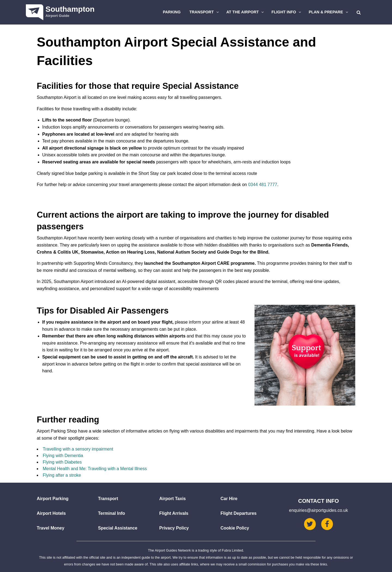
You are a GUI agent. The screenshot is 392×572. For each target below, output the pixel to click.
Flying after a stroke (62, 475)
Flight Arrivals (174, 513)
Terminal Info (111, 513)
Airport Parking (53, 499)
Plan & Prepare (329, 12)
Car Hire (229, 499)
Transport (205, 12)
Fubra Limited (232, 550)
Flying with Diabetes (62, 462)
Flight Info (287, 12)
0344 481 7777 (263, 185)
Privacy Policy (174, 528)
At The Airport (246, 12)
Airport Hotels (51, 513)
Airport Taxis (173, 499)
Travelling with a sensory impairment (78, 449)
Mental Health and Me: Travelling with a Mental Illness (95, 469)
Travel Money (50, 528)
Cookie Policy (235, 528)
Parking (172, 12)
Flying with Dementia (63, 456)
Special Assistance (118, 528)
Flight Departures (238, 513)
